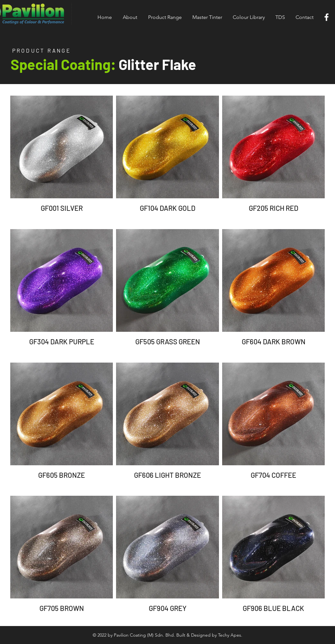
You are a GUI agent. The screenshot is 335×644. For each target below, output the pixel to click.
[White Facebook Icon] (327, 17)
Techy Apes (230, 635)
